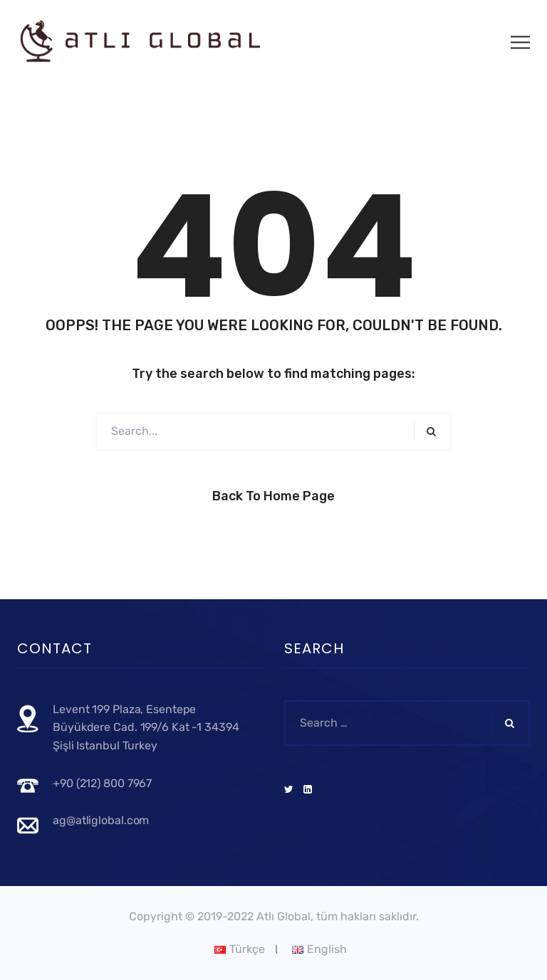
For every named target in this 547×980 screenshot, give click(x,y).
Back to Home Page (273, 496)
